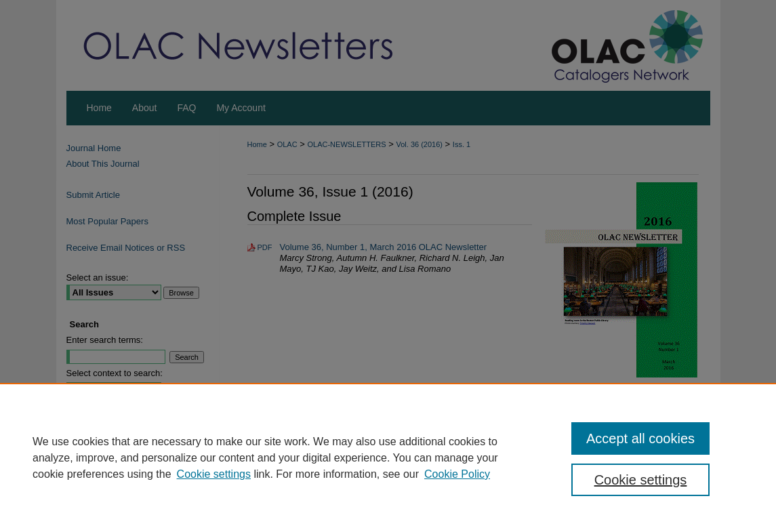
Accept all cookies (640, 438)
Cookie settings (214, 474)
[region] (388, 457)
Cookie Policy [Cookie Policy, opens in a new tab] (457, 474)
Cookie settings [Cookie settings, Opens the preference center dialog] (641, 480)
